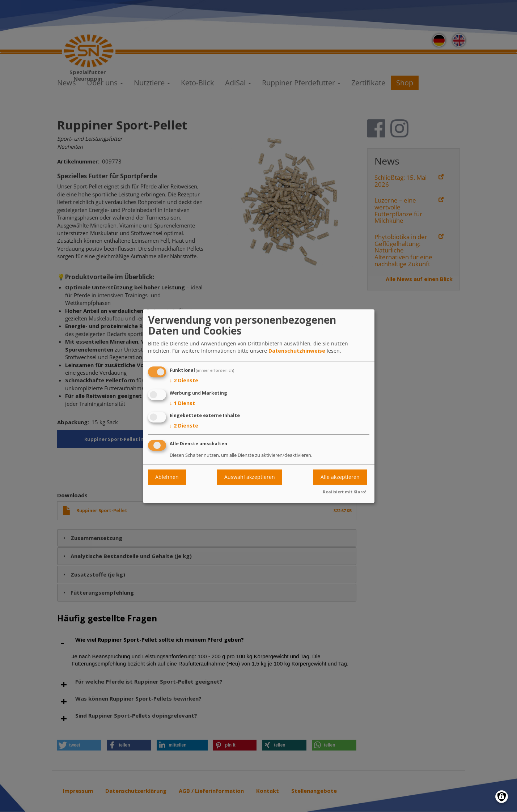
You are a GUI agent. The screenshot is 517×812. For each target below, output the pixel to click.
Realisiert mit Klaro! (345, 492)
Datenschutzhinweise (297, 351)
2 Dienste (184, 381)
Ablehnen (167, 477)
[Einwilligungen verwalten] (502, 797)
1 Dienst (182, 403)
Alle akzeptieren (340, 477)
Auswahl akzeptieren (250, 477)
